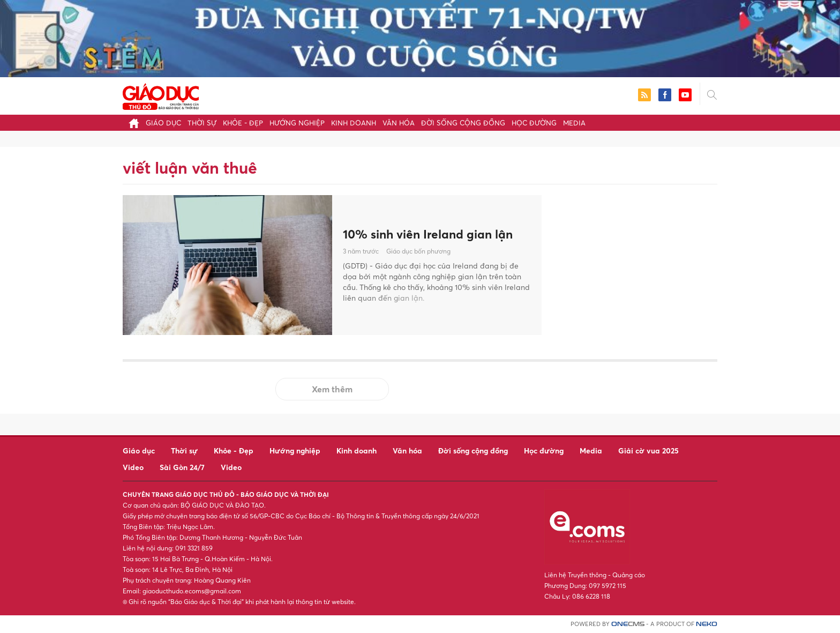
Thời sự (202, 123)
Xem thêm (332, 389)
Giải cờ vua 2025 (648, 450)
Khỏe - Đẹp (243, 123)
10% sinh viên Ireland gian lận (434, 234)
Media (574, 123)
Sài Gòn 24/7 (182, 467)
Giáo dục (163, 123)
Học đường (534, 123)
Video (133, 467)
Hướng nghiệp (297, 123)
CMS (628, 624)
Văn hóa (399, 123)
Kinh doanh (354, 123)
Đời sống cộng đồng (463, 123)
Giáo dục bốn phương (418, 252)
